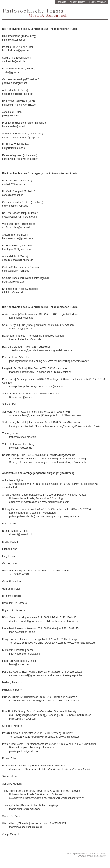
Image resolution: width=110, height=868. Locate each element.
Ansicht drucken (77, 2)
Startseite (61, 2)
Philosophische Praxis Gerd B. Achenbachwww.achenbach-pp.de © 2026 (87, 855)
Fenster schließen (98, 2)
